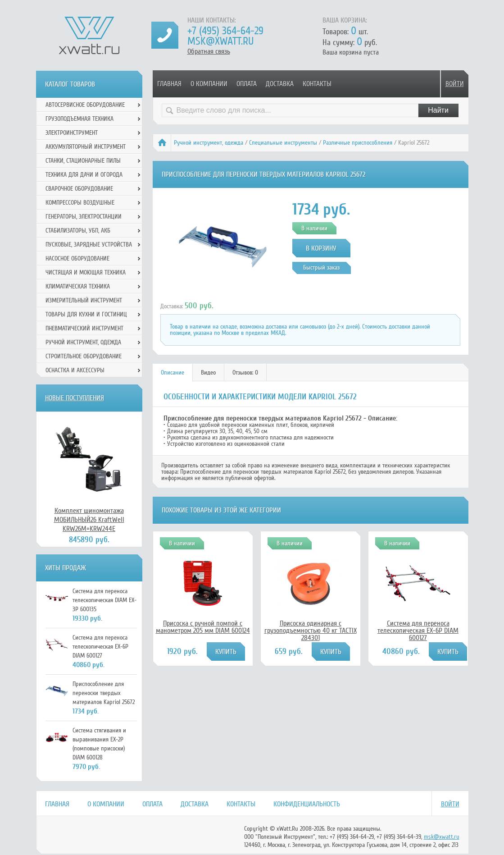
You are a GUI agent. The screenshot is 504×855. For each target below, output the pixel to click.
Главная (169, 84)
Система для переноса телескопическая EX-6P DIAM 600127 (418, 631)
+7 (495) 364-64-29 (225, 31)
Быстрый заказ (321, 267)
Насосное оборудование (77, 258)
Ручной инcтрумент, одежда (209, 143)
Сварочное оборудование (79, 189)
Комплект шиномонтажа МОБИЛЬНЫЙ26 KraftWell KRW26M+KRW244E (89, 520)
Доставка (280, 84)
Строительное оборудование (84, 356)
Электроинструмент (72, 133)
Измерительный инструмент (84, 300)
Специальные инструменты (283, 143)
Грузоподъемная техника (79, 119)
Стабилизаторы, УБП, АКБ (78, 231)
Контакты (317, 84)
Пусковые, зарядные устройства (89, 245)
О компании (209, 84)
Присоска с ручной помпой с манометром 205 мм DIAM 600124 (203, 627)
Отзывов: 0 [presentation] (245, 373)
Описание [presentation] (173, 373)
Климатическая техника (78, 286)
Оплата (247, 84)
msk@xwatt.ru (220, 41)
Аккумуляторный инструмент (86, 147)
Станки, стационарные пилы (83, 161)
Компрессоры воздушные (80, 203)
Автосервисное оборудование (85, 105)
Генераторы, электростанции (84, 217)
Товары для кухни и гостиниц (86, 314)
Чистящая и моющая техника (86, 272)
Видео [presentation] (208, 373)
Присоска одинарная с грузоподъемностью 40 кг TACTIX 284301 (311, 631)
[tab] (173, 373)
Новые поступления (75, 398)
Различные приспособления (358, 143)
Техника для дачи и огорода (84, 175)
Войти (455, 84)
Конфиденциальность (307, 804)
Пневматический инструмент (84, 328)
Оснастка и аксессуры (75, 370)
